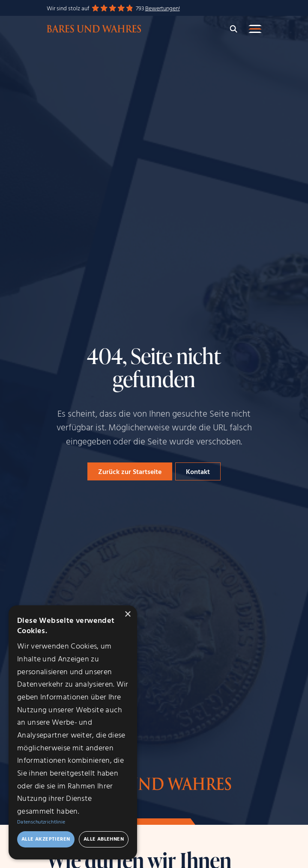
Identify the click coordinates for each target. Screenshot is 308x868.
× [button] (127, 615)
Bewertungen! (163, 9)
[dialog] (73, 732)
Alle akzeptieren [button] (46, 839)
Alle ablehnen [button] (104, 839)
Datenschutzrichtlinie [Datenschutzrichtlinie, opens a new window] (41, 822)
